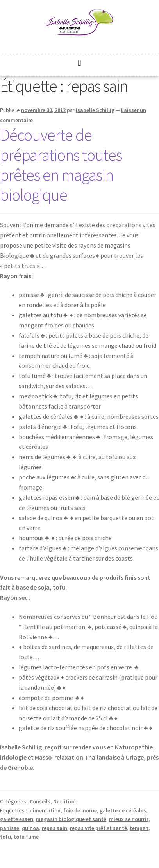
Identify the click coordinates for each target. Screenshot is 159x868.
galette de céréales (123, 810)
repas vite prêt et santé (98, 828)
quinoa (30, 828)
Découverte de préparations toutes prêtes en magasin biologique (61, 165)
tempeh (139, 828)
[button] (79, 63)
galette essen (17, 819)
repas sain (54, 828)
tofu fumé (26, 837)
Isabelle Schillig (95, 110)
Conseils (40, 801)
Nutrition (64, 801)
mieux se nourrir (129, 819)
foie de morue (80, 810)
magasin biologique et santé (71, 819)
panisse (10, 828)
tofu (5, 837)
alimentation (44, 810)
